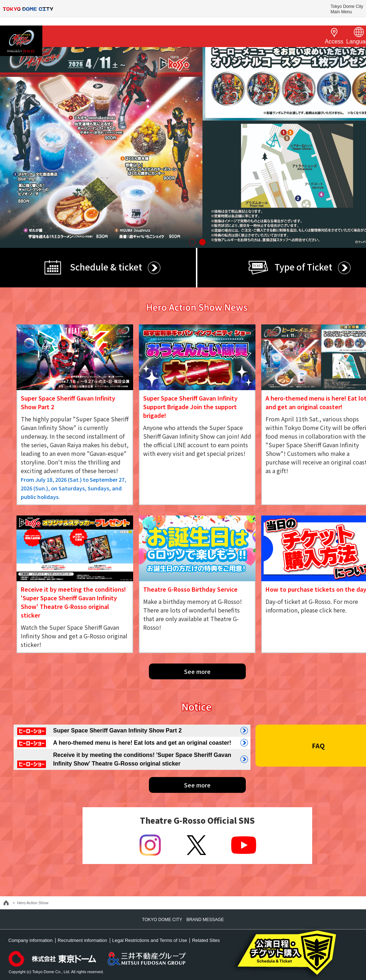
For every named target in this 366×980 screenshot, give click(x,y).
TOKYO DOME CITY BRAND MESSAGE (183, 920)
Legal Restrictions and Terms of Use (150, 940)
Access (334, 36)
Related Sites (206, 940)
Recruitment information (83, 940)
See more (197, 671)
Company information (30, 940)
